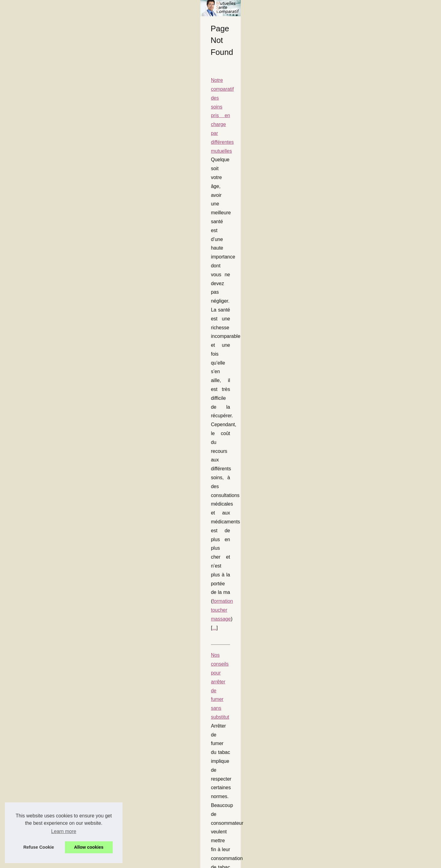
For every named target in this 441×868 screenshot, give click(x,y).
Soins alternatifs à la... (342, 449)
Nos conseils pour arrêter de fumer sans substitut (93, 259)
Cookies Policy (154, 861)
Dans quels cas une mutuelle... (350, 325)
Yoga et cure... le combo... (346, 477)
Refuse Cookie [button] (39, 847)
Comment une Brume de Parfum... (354, 203)
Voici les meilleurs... (339, 518)
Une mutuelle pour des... (344, 408)
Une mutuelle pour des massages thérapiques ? (92, 385)
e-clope (162, 294)
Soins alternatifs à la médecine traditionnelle (88, 651)
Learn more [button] (64, 831)
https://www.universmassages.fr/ (155, 420)
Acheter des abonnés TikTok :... (351, 354)
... (115, 232)
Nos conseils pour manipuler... (350, 394)
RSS (173, 861)
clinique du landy (177, 838)
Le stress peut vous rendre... (348, 491)
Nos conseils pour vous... (345, 435)
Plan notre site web (339, 169)
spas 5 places (282, 520)
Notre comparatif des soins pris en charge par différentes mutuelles (113, 196)
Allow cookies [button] (89, 847)
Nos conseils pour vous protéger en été (82, 740)
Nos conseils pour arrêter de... (350, 422)
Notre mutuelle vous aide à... (348, 504)
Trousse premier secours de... (349, 244)
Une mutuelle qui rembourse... (350, 298)
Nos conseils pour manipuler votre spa (81, 322)
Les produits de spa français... (349, 230)
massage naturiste (108, 712)
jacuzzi (80, 349)
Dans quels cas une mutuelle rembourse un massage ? (100, 448)
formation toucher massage (79, 232)
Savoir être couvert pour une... (350, 381)
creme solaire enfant (121, 775)
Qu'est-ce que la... (338, 271)
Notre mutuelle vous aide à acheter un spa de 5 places (99, 502)
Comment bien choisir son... (347, 257)
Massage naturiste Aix (239, 457)
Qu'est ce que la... (338, 312)
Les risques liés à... (339, 285)
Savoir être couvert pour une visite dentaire (87, 565)
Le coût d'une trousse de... (346, 216)
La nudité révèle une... (342, 367)
